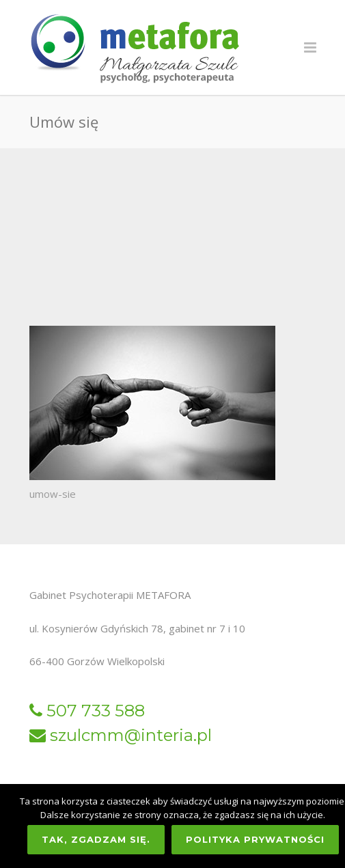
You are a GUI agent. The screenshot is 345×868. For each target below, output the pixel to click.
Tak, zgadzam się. (96, 839)
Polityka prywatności (255, 839)
